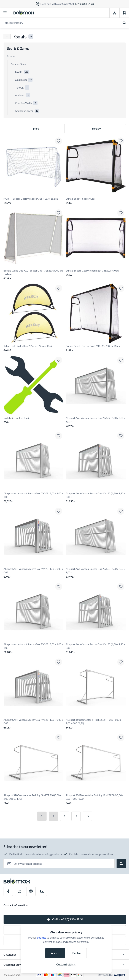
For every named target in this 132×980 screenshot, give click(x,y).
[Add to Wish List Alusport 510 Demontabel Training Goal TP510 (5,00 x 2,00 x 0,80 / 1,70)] (59, 738)
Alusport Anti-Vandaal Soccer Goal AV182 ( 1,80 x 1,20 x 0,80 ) (96, 497)
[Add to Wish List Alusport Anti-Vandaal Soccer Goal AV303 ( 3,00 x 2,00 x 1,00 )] (59, 587)
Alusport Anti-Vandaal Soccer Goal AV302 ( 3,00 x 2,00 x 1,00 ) (34, 497)
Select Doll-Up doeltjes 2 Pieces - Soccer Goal (34, 348)
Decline (77, 953)
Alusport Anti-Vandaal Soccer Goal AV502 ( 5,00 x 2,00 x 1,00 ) (96, 422)
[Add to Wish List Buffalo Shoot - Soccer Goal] (121, 141)
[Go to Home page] (24, 13)
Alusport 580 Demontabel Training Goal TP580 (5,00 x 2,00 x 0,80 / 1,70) (96, 799)
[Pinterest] (31, 891)
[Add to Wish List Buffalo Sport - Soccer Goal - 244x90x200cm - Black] (121, 288)
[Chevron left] (7, 36)
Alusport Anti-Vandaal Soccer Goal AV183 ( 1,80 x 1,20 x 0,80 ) (96, 648)
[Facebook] (8, 891)
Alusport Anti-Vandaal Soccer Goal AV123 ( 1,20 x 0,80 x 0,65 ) (34, 724)
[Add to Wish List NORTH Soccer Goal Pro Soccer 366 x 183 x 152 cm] (59, 141)
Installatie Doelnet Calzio (34, 420)
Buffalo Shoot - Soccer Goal (96, 201)
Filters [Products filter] (35, 128)
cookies (42, 937)
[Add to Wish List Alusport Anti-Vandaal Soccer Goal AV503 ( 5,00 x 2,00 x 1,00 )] (121, 511)
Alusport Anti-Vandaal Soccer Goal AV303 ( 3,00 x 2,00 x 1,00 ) (34, 648)
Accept (55, 953)
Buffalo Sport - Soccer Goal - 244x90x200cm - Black (96, 348)
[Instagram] (20, 891)
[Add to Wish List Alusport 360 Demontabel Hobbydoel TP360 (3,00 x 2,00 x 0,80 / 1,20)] (121, 662)
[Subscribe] (121, 864)
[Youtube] (42, 891)
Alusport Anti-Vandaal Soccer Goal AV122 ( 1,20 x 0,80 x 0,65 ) (34, 573)
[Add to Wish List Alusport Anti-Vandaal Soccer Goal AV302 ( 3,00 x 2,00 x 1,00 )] (59, 436)
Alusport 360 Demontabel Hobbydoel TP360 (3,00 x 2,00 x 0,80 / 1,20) (96, 724)
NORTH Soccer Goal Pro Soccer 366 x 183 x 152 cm (34, 201)
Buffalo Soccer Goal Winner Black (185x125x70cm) (96, 273)
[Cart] (124, 13)
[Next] (87, 816)
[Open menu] (5, 13)
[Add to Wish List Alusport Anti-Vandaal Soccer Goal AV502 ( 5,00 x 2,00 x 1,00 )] (121, 360)
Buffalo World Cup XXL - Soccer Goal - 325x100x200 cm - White (34, 275)
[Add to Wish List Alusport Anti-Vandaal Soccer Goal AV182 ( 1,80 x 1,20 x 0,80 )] (121, 436)
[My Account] (114, 13)
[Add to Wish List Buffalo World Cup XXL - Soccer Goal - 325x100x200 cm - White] (59, 213)
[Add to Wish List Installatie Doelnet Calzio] (59, 360)
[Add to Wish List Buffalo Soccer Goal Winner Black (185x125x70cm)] (121, 213)
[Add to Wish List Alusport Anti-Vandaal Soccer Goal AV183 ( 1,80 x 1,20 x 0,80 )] (121, 587)
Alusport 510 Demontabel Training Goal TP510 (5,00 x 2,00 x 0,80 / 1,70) (34, 799)
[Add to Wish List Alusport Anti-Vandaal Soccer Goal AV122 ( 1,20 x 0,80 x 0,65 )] (59, 511)
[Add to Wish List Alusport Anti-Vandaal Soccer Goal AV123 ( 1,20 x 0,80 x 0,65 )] (59, 662)
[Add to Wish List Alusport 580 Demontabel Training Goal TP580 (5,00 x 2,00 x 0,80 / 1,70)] (121, 738)
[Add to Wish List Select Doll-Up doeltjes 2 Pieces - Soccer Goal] (59, 288)
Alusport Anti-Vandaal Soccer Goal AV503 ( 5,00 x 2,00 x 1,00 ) (96, 573)
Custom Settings (66, 964)
